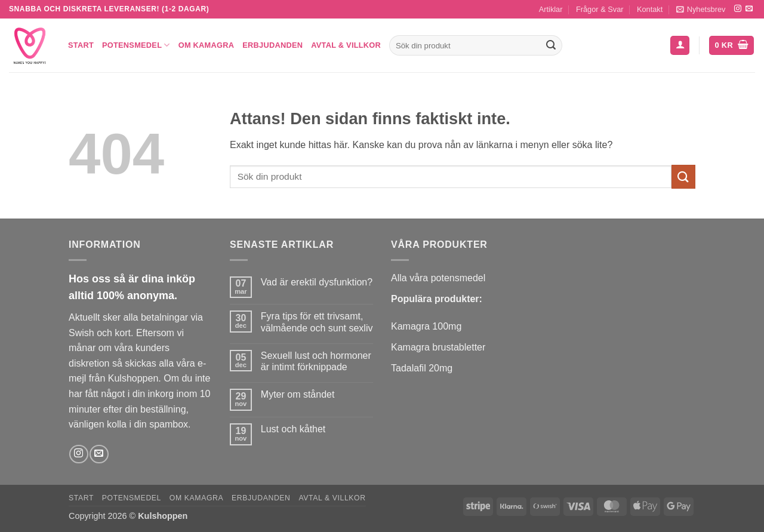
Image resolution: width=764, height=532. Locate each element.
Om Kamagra (207, 45)
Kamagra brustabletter (438, 347)
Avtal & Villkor (346, 45)
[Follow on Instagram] (738, 9)
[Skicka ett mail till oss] (749, 9)
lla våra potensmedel (442, 278)
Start (81, 45)
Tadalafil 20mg (422, 368)
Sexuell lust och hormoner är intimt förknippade (316, 361)
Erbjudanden (272, 45)
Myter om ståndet (298, 394)
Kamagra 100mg (426, 326)
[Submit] (551, 45)
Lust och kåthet (293, 429)
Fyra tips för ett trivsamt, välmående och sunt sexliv (317, 322)
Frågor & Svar (600, 9)
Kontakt (650, 9)
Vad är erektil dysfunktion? (317, 282)
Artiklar (551, 9)
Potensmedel (136, 45)
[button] (701, 9)
